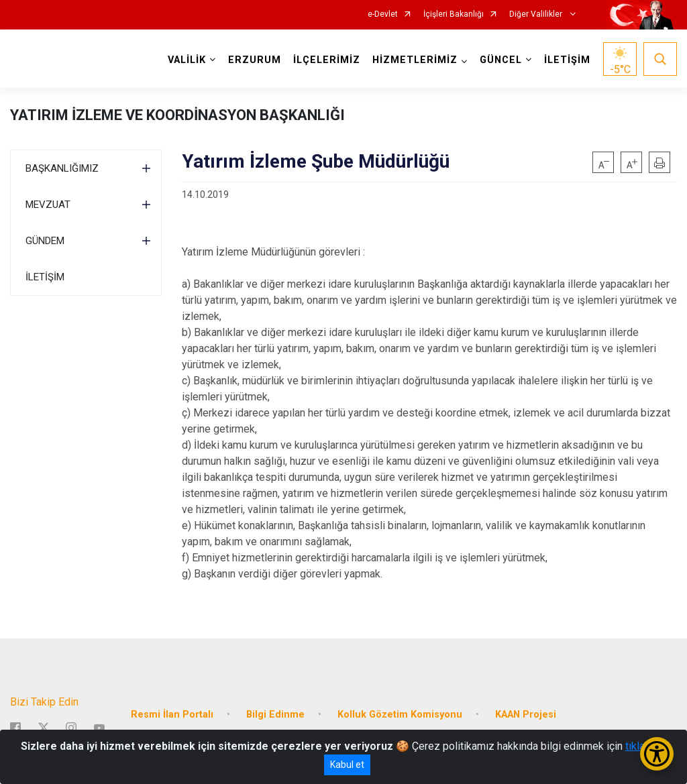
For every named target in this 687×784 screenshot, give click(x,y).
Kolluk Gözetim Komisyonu (400, 714)
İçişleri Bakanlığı (454, 14)
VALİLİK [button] (187, 60)
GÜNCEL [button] (501, 60)
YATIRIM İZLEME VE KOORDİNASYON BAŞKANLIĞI (177, 115)
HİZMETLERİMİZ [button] (415, 60)
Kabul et (347, 765)
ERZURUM (255, 60)
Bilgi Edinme (275, 714)
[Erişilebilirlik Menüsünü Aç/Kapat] (657, 754)
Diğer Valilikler (537, 14)
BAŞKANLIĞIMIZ (62, 168)
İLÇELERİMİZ (327, 60)
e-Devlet (383, 14)
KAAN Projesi (526, 714)
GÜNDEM (45, 241)
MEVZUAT (48, 205)
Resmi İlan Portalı (172, 714)
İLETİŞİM (567, 60)
